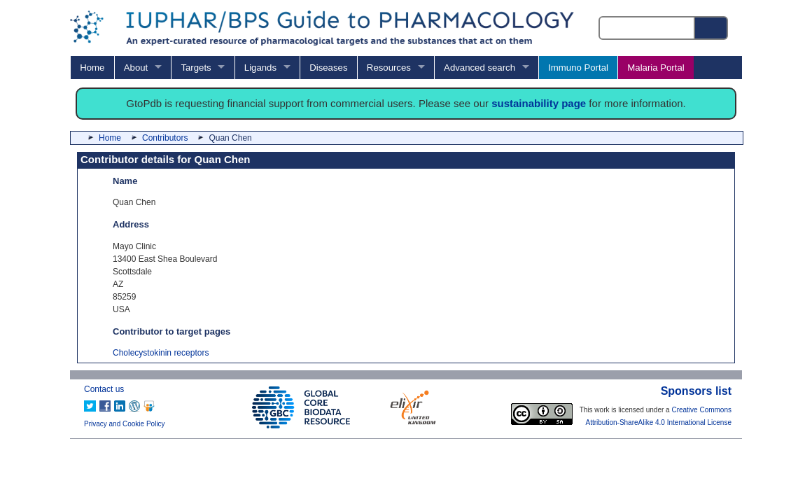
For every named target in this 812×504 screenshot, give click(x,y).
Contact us (104, 389)
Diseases (328, 68)
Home (92, 68)
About (136, 68)
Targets (196, 68)
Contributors (165, 138)
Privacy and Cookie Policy (125, 424)
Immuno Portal (578, 68)
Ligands (260, 68)
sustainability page (539, 103)
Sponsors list (696, 391)
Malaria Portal (656, 68)
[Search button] (712, 28)
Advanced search (479, 68)
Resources (389, 68)
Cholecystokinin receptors (161, 353)
